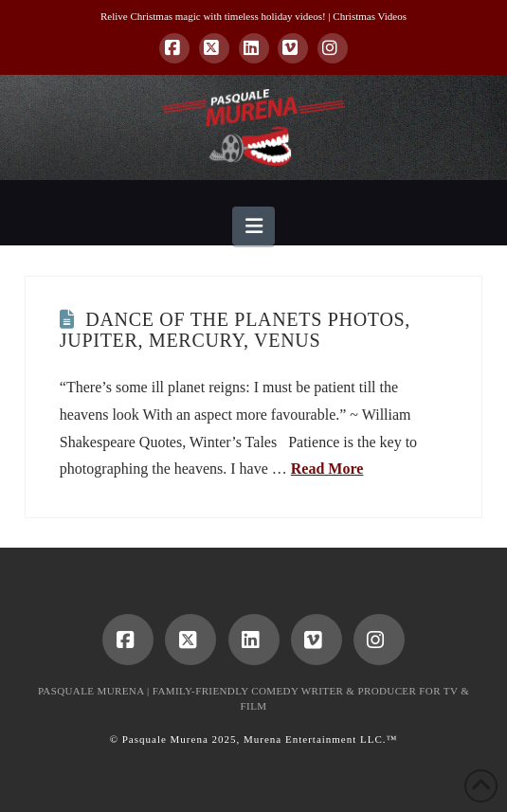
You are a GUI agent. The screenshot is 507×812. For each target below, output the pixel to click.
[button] (253, 226)
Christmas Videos (370, 16)
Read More (327, 469)
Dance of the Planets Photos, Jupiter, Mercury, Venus (235, 330)
